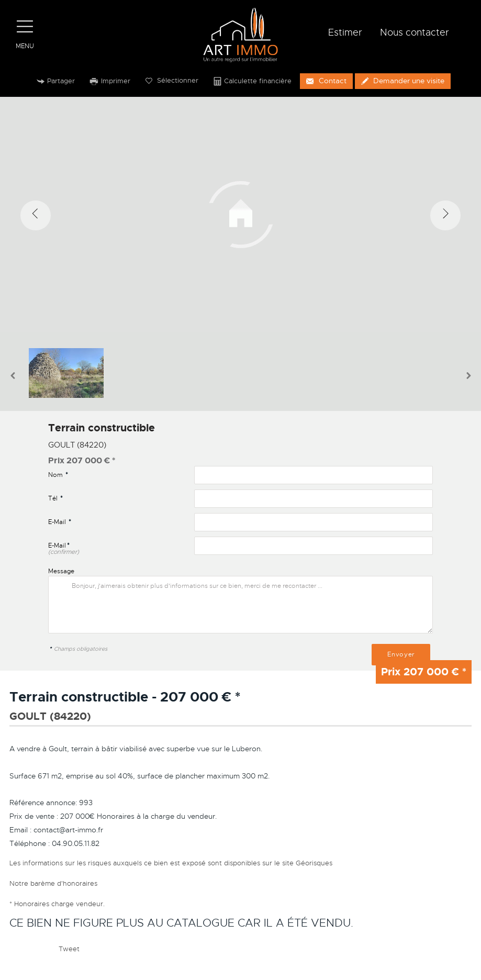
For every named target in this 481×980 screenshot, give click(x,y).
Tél (55, 498)
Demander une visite (403, 81)
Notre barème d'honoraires (54, 883)
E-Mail (60, 522)
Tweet (69, 949)
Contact (326, 81)
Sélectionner (172, 81)
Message (61, 571)
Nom (58, 475)
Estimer (345, 32)
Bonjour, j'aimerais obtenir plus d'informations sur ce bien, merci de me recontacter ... (240, 605)
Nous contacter (415, 32)
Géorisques (314, 862)
